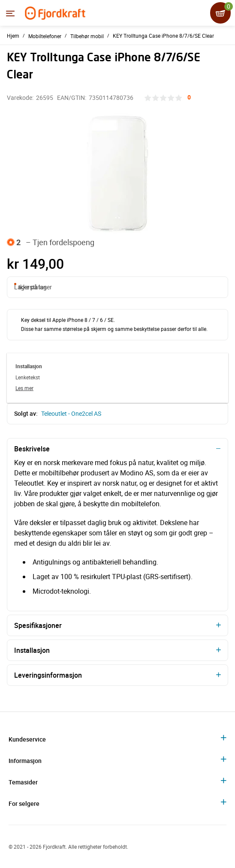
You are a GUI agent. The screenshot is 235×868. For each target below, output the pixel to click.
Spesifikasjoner (38, 625)
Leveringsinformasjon (48, 675)
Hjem (13, 36)
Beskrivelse (32, 449)
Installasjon (32, 650)
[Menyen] (10, 13)
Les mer (24, 388)
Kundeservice (27, 739)
